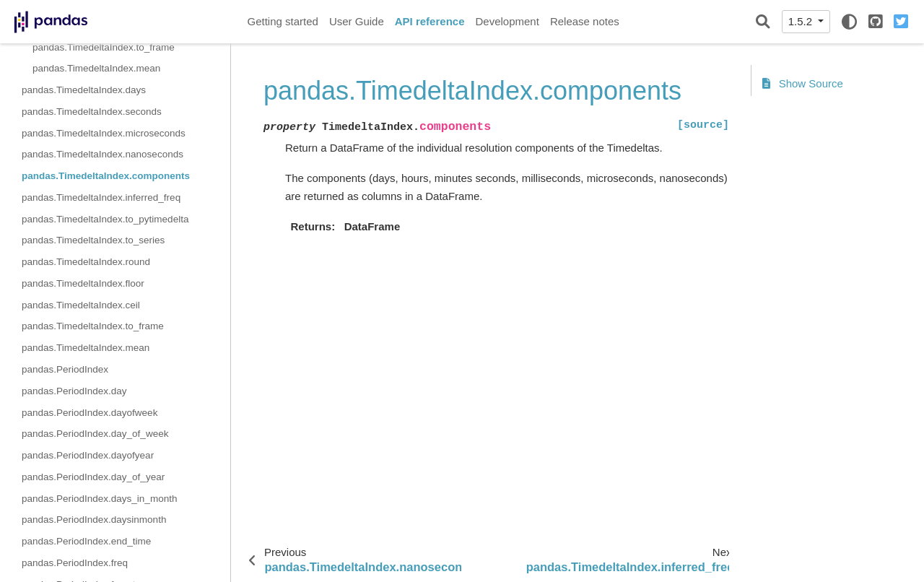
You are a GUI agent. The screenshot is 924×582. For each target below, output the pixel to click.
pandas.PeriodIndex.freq (75, 563)
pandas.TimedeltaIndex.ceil (81, 305)
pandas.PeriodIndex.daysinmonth (94, 520)
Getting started (283, 21)
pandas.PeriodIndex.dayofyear (88, 455)
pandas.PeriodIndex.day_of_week (95, 434)
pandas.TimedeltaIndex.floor (83, 283)
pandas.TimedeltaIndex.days (84, 90)
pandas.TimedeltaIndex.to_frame (104, 47)
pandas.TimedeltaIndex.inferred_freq (101, 197)
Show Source (803, 83)
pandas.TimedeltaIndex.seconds (92, 112)
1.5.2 (802, 21)
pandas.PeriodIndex (65, 369)
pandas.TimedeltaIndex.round (86, 262)
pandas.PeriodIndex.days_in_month (99, 499)
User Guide (357, 21)
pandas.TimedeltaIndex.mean (96, 68)
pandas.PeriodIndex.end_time (86, 541)
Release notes (585, 21)
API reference (430, 21)
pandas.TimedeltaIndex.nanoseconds (103, 154)
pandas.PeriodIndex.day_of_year (93, 477)
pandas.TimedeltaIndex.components (106, 176)
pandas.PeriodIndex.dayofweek (90, 413)
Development (507, 21)
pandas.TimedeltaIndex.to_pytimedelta (105, 219)
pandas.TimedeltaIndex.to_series (93, 240)
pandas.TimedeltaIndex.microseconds (104, 133)
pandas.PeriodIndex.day (74, 391)
